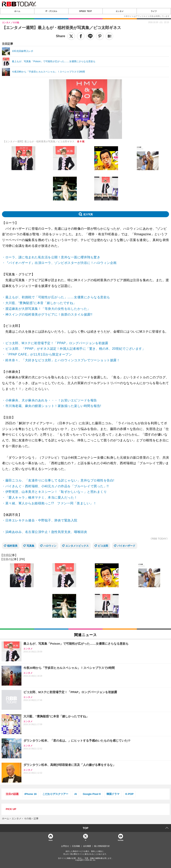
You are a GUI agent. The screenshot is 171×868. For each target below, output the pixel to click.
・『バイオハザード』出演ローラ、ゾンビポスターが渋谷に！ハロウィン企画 (59, 263)
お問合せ (65, 846)
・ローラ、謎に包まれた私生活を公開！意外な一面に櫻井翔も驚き (51, 257)
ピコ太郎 (103, 546)
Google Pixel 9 (92, 794)
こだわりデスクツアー (55, 794)
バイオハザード (126, 546)
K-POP (129, 794)
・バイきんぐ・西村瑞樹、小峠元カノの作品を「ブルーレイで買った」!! (55, 486)
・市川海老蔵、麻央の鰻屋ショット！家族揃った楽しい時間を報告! (52, 406)
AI (75, 794)
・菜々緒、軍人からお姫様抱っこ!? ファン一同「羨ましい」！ (49, 503)
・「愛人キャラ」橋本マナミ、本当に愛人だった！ (40, 497)
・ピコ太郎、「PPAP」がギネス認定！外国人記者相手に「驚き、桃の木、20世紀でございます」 (74, 349)
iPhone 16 (30, 794)
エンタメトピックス (77, 546)
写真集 (30, 546)
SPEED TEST (85, 11)
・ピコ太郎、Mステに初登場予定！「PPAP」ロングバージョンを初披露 (55, 343)
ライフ (154, 11)
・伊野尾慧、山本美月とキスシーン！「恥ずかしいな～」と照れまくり (54, 492)
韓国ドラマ (113, 794)
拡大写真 (88, 214)
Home (51, 840)
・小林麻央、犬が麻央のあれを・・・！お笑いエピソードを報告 (49, 400)
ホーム (17, 11)
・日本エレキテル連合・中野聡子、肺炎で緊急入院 (40, 520)
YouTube (121, 840)
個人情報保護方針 (102, 846)
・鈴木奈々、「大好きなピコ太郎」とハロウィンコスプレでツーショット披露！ (61, 360)
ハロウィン (50, 546)
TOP (86, 828)
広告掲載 (76, 846)
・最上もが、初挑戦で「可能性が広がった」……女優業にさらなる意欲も (56, 297)
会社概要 (87, 846)
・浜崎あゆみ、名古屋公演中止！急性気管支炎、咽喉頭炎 (45, 532)
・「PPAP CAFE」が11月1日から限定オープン (37, 354)
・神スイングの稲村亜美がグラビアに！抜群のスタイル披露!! (47, 314)
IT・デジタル (51, 11)
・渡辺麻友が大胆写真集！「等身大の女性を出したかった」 (46, 309)
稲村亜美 (12, 546)
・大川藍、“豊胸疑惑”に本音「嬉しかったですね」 (39, 303)
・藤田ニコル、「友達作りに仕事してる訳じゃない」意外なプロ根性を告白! (58, 480)
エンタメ (120, 11)
